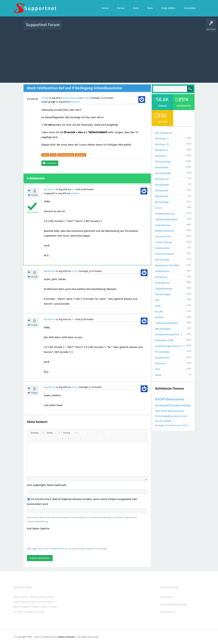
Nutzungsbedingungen (174, 604)
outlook (186, 405)
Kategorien (139, 27)
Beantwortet (50, 190)
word (53, 155)
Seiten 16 (32, 612)
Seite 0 (17, 597)
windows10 (162, 405)
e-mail (183, 425)
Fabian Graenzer (66, 637)
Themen (127, 27)
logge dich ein (38, 549)
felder (45, 155)
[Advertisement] (109, 56)
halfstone (76, 102)
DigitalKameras (164, 289)
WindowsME (162, 185)
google (167, 416)
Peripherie (161, 277)
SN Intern (161, 363)
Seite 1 (26, 597)
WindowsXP (162, 167)
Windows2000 (163, 173)
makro (177, 405)
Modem (159, 317)
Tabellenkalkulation (166, 219)
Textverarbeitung (71, 98)
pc (172, 416)
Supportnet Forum (43, 25)
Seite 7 (34, 602)
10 (171, 405)
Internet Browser (165, 254)
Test (157, 369)
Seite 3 (42, 597)
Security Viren (163, 237)
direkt (41, 612)
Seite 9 (51, 602)
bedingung (80, 155)
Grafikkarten (162, 271)
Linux (158, 208)
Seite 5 (17, 602)
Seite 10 (18, 607)
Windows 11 (162, 139)
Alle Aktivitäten (72, 27)
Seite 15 (21, 612)
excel (160, 399)
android (179, 411)
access (183, 416)
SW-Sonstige (162, 260)
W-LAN (159, 312)
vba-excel (161, 411)
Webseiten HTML (165, 340)
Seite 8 (42, 602)
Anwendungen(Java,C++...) (170, 346)
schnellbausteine (66, 155)
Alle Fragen (87, 27)
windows (178, 399)
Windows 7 (161, 156)
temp (158, 375)
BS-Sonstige (162, 202)
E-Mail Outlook (164, 242)
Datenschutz (168, 612)
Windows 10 (162, 144)
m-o (73, 190)
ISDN (158, 306)
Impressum (167, 597)
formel (159, 416)
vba (168, 399)
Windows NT (162, 179)
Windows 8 (161, 150)
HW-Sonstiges (163, 294)
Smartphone (162, 283)
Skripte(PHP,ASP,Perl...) (168, 335)
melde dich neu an (59, 549)
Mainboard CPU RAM (167, 265)
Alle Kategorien (164, 133)
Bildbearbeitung (164, 231)
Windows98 (162, 191)
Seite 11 (28, 607)
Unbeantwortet (113, 27)
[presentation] (53, 539)
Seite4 (50, 597)
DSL (157, 300)
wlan (177, 416)
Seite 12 (37, 607)
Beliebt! (99, 27)
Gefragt (45, 98)
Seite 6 (26, 602)
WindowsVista (163, 162)
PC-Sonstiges (162, 352)
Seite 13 (46, 607)
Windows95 (162, 196)
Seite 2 (34, 597)
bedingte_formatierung (167, 425)
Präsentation (162, 248)
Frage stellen (165, 27)
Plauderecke (162, 358)
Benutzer (152, 27)
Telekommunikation (167, 323)
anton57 (87, 98)
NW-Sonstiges (163, 329)
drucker (159, 421)
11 (188, 425)
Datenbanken (163, 225)
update (168, 421)
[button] (37, 433)
